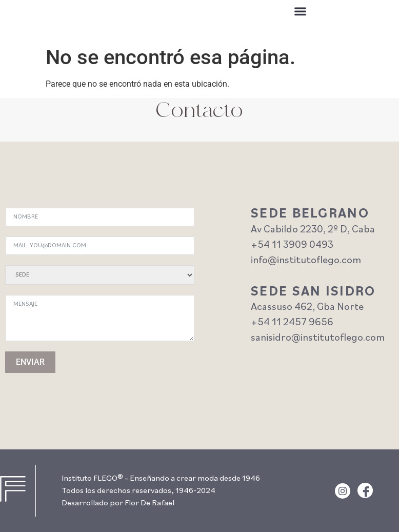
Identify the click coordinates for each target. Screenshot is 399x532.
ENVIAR (30, 362)
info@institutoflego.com (306, 261)
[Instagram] (343, 491)
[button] (301, 13)
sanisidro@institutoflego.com (318, 338)
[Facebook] (365, 490)
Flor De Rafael (149, 503)
